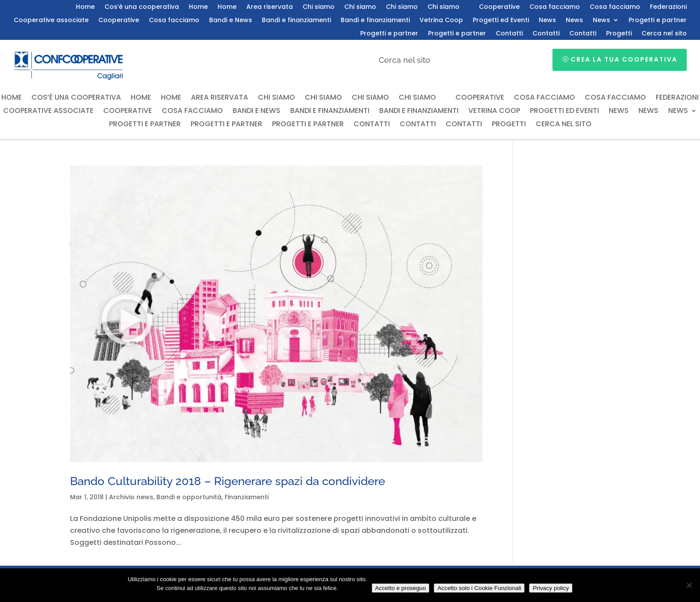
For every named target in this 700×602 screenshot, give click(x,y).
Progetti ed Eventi (501, 21)
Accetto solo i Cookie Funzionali (479, 588)
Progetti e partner (658, 21)
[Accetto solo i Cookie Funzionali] (689, 585)
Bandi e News (231, 21)
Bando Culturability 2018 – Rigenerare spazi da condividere (227, 481)
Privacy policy (550, 588)
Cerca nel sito (664, 34)
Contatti (509, 34)
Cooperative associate (51, 21)
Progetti (619, 34)
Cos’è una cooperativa (142, 7)
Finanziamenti (247, 497)
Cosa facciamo (555, 7)
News (547, 21)
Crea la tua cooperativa (624, 59)
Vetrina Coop (441, 21)
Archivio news (131, 497)
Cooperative (499, 7)
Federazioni (668, 7)
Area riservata (270, 7)
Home (85, 7)
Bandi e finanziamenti (296, 21)
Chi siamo (319, 7)
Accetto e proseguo (401, 588)
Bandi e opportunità (189, 497)
